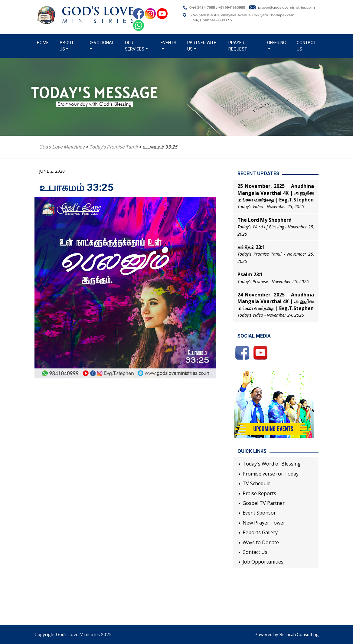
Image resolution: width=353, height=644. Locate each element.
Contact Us (306, 46)
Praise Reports (259, 493)
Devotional (101, 43)
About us (67, 46)
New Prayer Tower (264, 523)
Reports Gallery (260, 532)
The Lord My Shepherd (265, 220)
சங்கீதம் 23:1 (251, 247)
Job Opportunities (263, 562)
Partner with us (202, 46)
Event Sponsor (259, 513)
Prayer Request (238, 46)
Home (44, 42)
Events (168, 43)
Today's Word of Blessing (272, 464)
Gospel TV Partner (264, 503)
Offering (276, 43)
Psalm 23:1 (250, 274)
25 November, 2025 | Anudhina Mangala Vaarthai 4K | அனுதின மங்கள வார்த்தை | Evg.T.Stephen (276, 193)
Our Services (135, 46)
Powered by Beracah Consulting (287, 634)
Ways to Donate (261, 542)
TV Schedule (257, 483)
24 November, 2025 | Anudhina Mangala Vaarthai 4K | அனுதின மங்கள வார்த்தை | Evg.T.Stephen (276, 301)
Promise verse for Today (271, 474)
